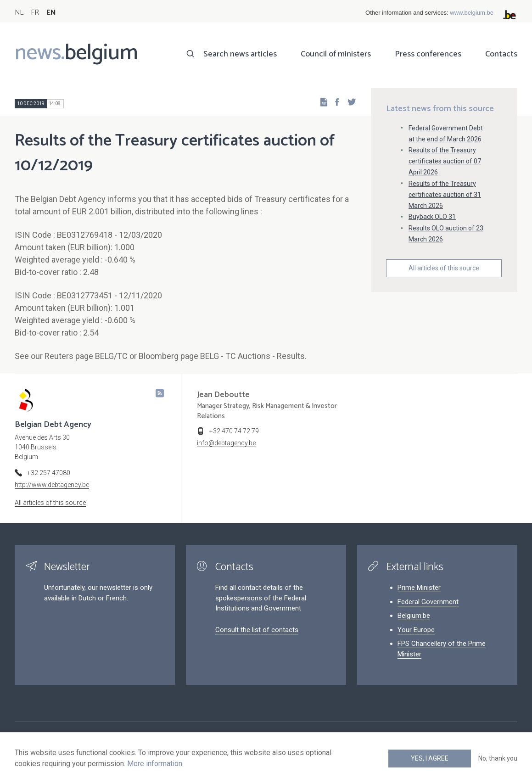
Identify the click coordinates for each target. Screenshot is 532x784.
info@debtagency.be (226, 443)
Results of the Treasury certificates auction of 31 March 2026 (445, 195)
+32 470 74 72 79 (234, 431)
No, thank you (498, 758)
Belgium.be (414, 616)
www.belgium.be (472, 13)
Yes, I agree (430, 758)
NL (19, 13)
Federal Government (428, 602)
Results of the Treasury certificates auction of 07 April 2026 (445, 161)
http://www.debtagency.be (52, 485)
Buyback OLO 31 (432, 217)
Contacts (501, 54)
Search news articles (240, 54)
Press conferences (428, 54)
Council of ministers (336, 54)
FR (35, 13)
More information (155, 764)
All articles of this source (444, 268)
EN (51, 13)
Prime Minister (419, 588)
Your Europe (416, 630)
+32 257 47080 (49, 473)
